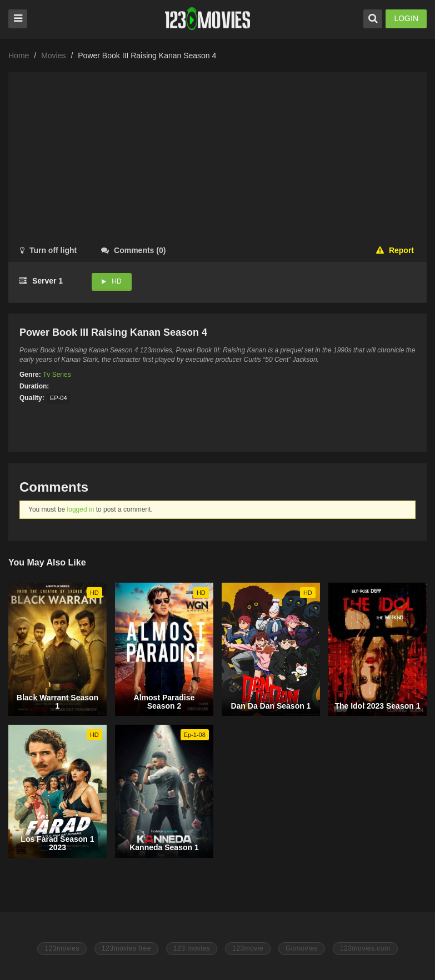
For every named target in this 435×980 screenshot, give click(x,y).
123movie (248, 948)
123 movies (192, 948)
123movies (62, 948)
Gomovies (302, 948)
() (133, 250)
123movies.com (365, 948)
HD (116, 281)
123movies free (126, 948)
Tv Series (57, 375)
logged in (81, 509)
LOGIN (406, 18)
